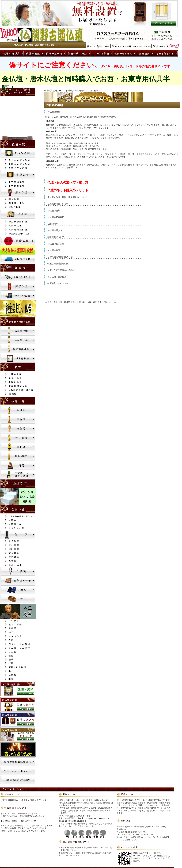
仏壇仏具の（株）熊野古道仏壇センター (95, 302)
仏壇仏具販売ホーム (54, 91)
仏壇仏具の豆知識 (74, 91)
